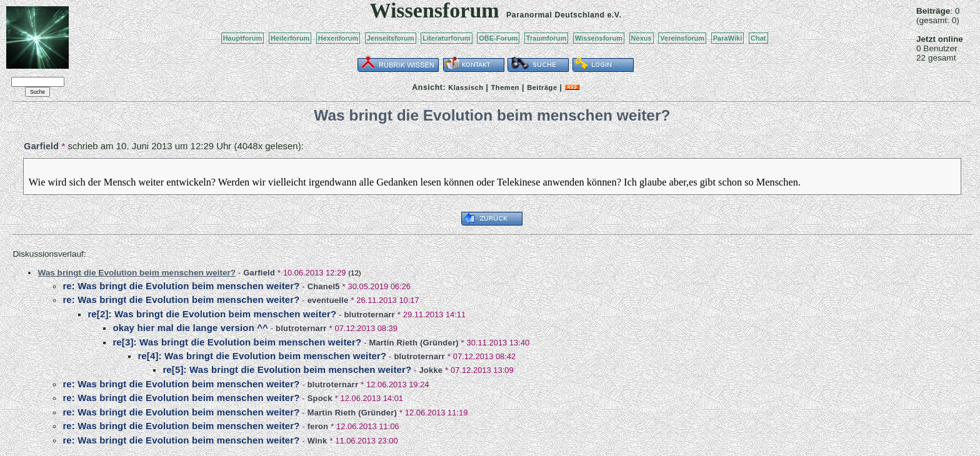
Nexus (642, 38)
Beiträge (542, 87)
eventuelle (328, 300)
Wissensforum (599, 38)
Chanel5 (324, 286)
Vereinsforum (682, 38)
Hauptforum (243, 38)
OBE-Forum (498, 38)
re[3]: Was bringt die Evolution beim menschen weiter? (237, 342)
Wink (317, 441)
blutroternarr (369, 315)
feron (318, 426)
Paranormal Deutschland (556, 15)
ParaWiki (728, 38)
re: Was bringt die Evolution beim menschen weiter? (181, 286)
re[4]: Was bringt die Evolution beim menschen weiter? (262, 356)
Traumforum (547, 38)
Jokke (431, 370)
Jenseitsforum (391, 38)
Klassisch (466, 87)
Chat (758, 38)
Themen (505, 87)
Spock (320, 398)
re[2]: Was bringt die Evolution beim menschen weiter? (212, 314)
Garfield (41, 146)
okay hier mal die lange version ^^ (190, 328)
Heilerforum (290, 38)
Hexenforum (338, 38)
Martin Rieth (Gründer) (413, 343)
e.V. (614, 15)
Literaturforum (446, 38)
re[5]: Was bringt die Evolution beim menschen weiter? (287, 369)
